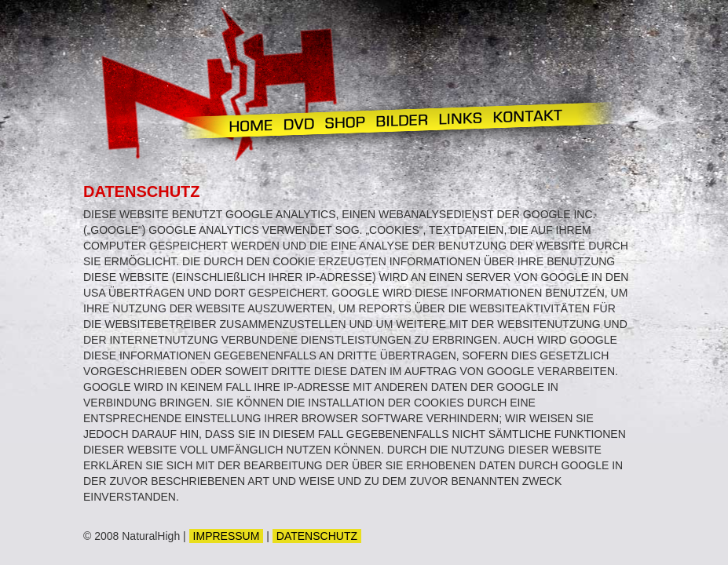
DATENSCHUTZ (317, 536)
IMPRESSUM (227, 536)
